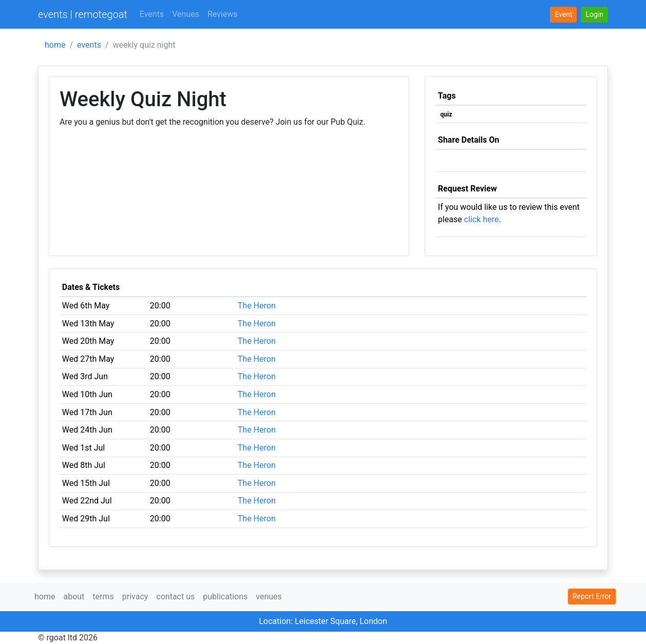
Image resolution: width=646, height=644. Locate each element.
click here (482, 219)
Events (152, 14)
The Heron (257, 306)
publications (225, 597)
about (74, 597)
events (89, 45)
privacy (135, 597)
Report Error (592, 596)
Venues (186, 14)
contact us (175, 597)
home (55, 45)
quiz (446, 114)
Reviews (223, 14)
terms (103, 597)
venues (269, 597)
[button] (594, 15)
